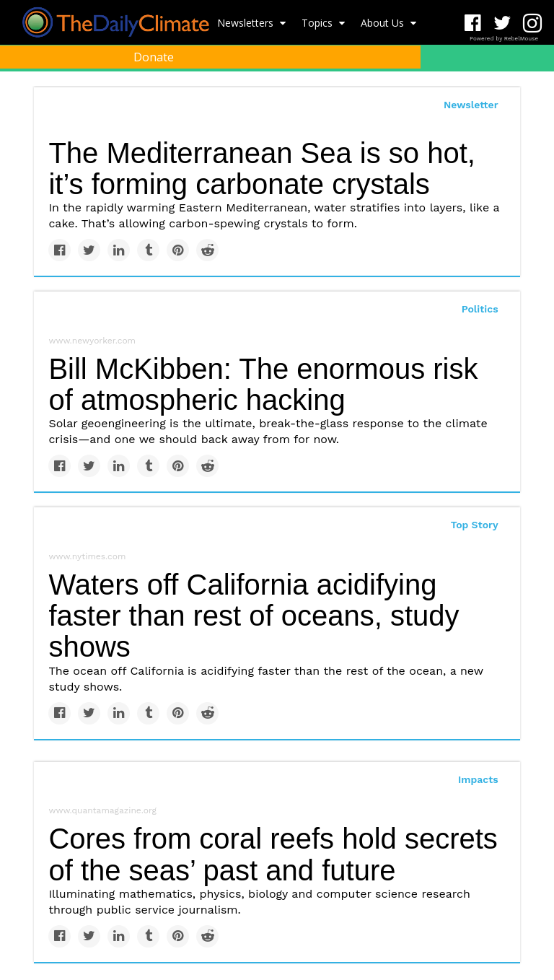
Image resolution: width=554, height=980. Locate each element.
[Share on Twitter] (89, 250)
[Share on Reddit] (207, 250)
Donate (154, 57)
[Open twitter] (502, 23)
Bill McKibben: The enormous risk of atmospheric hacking (263, 384)
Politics (480, 309)
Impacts (478, 779)
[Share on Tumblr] (148, 250)
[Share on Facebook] (60, 250)
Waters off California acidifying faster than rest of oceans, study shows (254, 616)
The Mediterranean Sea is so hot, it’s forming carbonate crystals (261, 169)
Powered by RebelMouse (504, 39)
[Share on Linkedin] (119, 250)
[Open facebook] (473, 23)
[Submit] (534, 91)
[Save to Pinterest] (178, 250)
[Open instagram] (532, 23)
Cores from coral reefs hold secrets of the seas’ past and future (273, 854)
